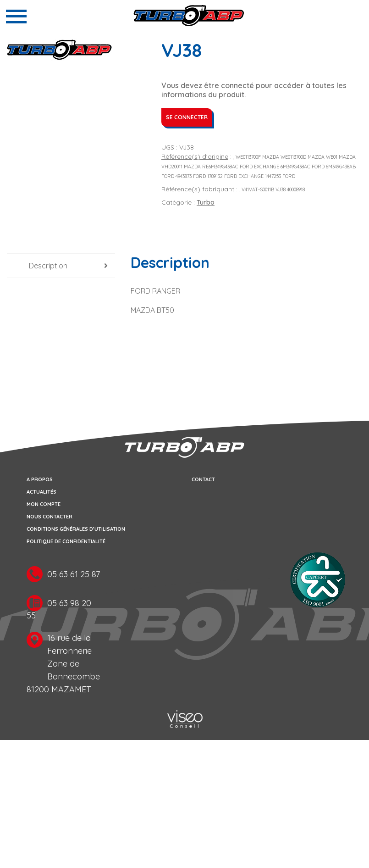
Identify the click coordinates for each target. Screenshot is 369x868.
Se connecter (187, 117)
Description (48, 266)
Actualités (41, 492)
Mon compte (44, 504)
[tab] (61, 266)
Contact (203, 479)
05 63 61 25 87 (74, 574)
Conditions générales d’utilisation (76, 529)
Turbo (206, 202)
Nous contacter (50, 517)
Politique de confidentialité (66, 541)
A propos (40, 479)
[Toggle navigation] (16, 17)
